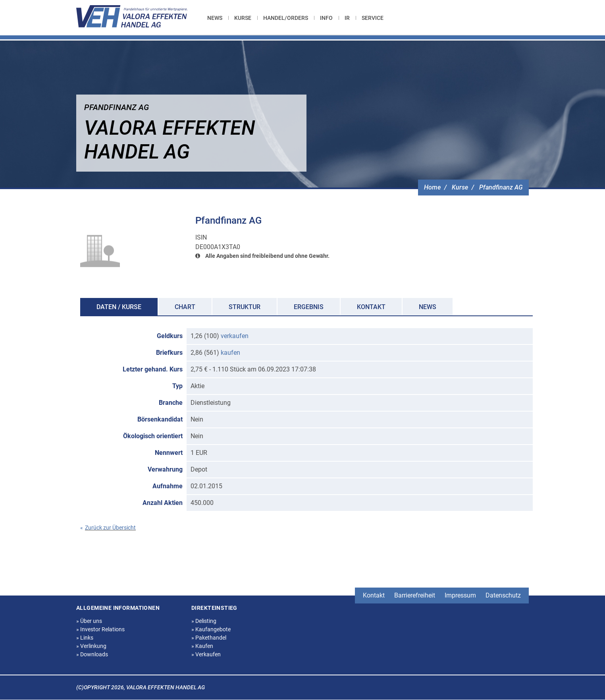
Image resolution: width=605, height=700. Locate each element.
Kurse (243, 18)
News (215, 18)
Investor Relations (100, 629)
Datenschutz (503, 595)
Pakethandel (209, 638)
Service (373, 18)
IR (347, 18)
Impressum (460, 595)
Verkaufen (206, 654)
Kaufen (202, 646)
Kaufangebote (211, 629)
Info (326, 18)
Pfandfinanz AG (501, 187)
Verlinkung (91, 646)
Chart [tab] (185, 307)
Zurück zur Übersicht (108, 528)
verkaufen (235, 336)
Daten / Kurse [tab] (119, 307)
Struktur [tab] (245, 307)
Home (432, 187)
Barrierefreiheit (415, 595)
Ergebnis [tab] (309, 307)
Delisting (204, 621)
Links (85, 638)
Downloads (92, 654)
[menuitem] (218, 18)
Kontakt (374, 595)
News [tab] (428, 307)
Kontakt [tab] (371, 307)
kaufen (230, 353)
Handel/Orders (286, 18)
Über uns (89, 621)
